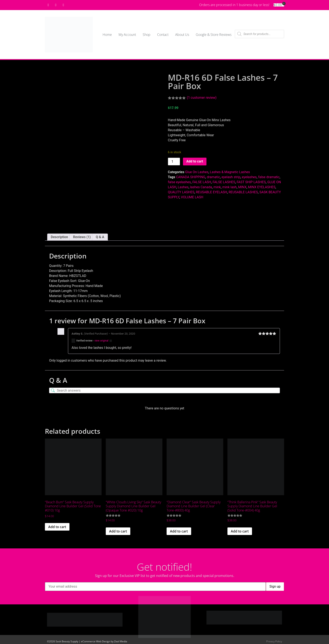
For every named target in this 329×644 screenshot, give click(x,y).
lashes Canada (201, 187)
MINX (242, 187)
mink (217, 187)
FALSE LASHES (224, 182)
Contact (163, 35)
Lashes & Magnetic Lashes (230, 172)
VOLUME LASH (192, 197)
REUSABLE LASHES (243, 192)
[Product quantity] (174, 162)
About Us (182, 35)
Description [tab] (59, 236)
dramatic (213, 177)
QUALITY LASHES (181, 192)
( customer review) (202, 98)
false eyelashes (179, 182)
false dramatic (269, 177)
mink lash (229, 187)
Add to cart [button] (57, 525)
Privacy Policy (274, 640)
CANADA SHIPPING (191, 177)
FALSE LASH (202, 182)
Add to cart (195, 161)
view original (101, 339)
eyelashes (249, 177)
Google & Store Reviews (214, 35)
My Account (127, 35)
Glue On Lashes (197, 172)
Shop (147, 35)
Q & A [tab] (100, 236)
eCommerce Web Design (96, 640)
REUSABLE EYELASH (211, 192)
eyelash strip (231, 177)
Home (107, 35)
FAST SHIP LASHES (251, 182)
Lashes (183, 187)
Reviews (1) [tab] (82, 236)
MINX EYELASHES (262, 187)
